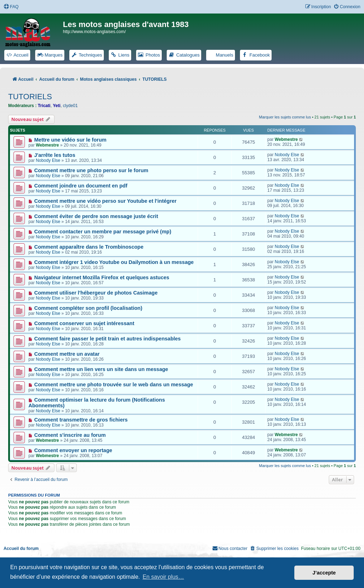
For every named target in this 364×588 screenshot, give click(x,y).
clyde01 (70, 106)
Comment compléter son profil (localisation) (88, 308)
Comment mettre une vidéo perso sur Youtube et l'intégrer (105, 201)
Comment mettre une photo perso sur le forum (91, 170)
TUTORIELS (30, 97)
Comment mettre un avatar (67, 354)
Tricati (44, 106)
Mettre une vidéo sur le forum (70, 140)
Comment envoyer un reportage (73, 450)
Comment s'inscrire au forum (70, 435)
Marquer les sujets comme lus (285, 117)
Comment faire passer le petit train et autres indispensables (107, 339)
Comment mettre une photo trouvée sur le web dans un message (114, 385)
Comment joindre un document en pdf (81, 186)
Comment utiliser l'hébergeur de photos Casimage (96, 293)
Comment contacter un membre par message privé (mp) (103, 232)
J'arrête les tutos (55, 155)
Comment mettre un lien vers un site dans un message (101, 369)
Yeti (57, 106)
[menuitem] (11, 7)
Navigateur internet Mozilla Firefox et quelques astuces (102, 277)
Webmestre (47, 145)
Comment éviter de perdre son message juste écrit (96, 216)
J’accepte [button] (324, 573)
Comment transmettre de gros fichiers (81, 420)
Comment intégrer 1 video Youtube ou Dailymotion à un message (114, 262)
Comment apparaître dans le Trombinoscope (89, 247)
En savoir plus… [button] (163, 577)
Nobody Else (48, 160)
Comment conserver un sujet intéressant (84, 323)
